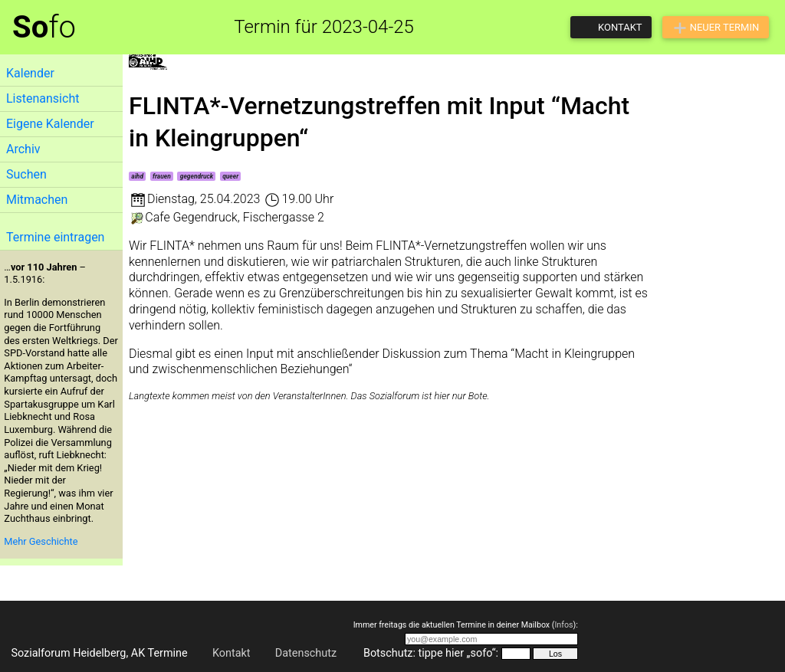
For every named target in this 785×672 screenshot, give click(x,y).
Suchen (26, 174)
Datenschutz (306, 653)
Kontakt (232, 653)
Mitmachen (37, 200)
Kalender (30, 73)
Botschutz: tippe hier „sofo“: (431, 653)
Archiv (23, 149)
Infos (563, 625)
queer (230, 176)
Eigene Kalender (50, 124)
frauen (162, 176)
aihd (137, 176)
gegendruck (197, 176)
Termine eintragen (55, 237)
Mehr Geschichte (41, 541)
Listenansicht (43, 98)
